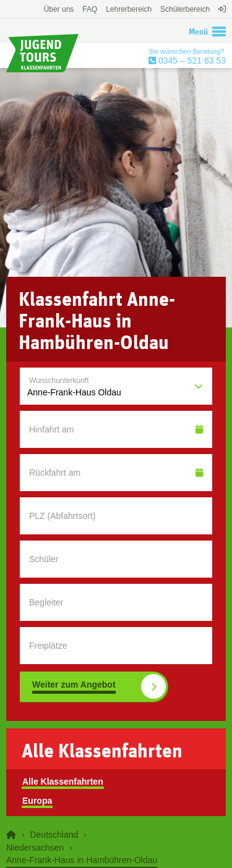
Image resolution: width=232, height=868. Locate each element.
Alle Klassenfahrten (63, 782)
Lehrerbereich (129, 9)
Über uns (59, 9)
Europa (37, 801)
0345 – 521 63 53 (191, 61)
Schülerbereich (185, 9)
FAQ (90, 9)
